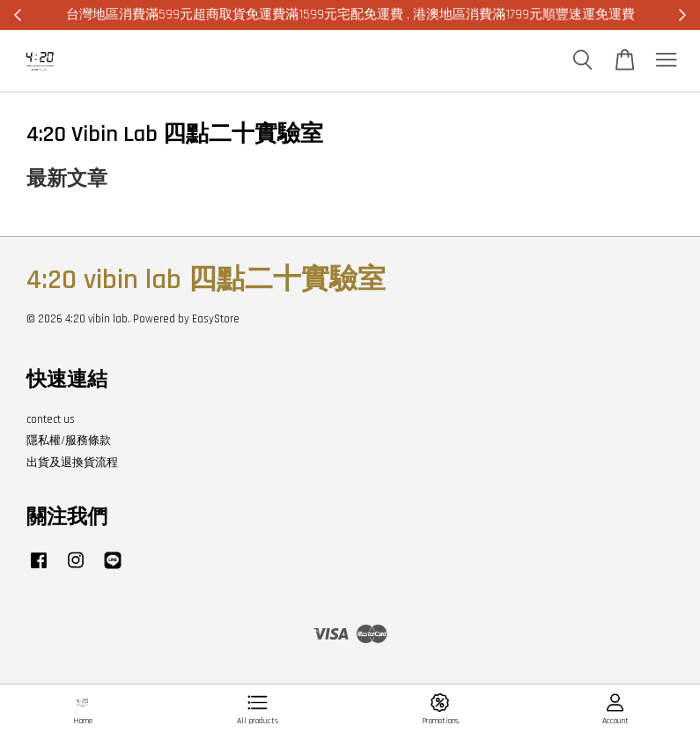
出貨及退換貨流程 (72, 463)
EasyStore (216, 319)
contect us (51, 419)
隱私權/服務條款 (69, 441)
